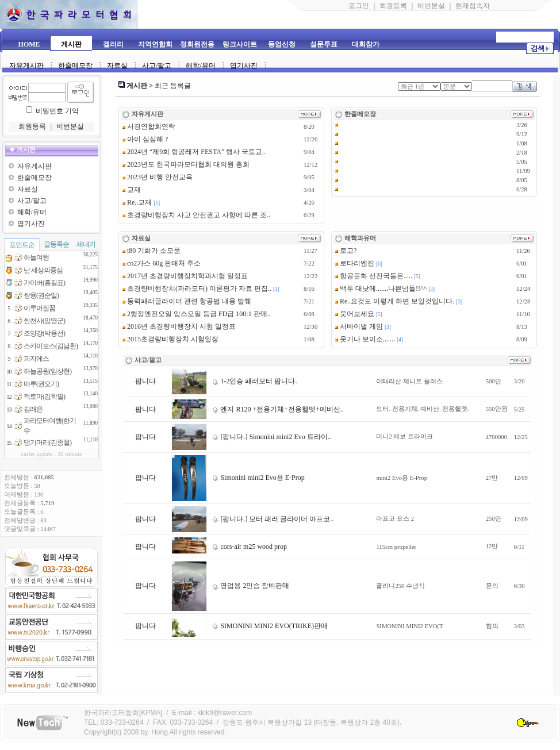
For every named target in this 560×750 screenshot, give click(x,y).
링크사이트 (240, 44)
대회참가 (366, 44)
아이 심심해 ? (145, 139)
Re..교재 (137, 202)
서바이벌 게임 (359, 326)
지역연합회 (155, 44)
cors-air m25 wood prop (250, 547)
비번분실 (431, 6)
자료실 (117, 66)
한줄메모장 (75, 66)
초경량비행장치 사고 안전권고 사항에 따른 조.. (196, 215)
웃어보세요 (355, 314)
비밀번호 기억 (57, 111)
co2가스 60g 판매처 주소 (162, 263)
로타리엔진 (355, 263)
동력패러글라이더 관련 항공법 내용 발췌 (187, 301)
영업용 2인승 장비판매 (251, 586)
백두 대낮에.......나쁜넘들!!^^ (381, 289)
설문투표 (324, 44)
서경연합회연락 (149, 126)
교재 (132, 190)
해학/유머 (200, 66)
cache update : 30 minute (51, 454)
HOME (29, 44)
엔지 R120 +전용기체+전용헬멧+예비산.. (278, 409)
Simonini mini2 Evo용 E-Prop (258, 478)
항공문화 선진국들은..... (374, 276)
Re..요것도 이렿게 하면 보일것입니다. (395, 301)
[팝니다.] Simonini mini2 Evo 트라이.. (271, 437)
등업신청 (282, 44)
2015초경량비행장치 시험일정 (170, 339)
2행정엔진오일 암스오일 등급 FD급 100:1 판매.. (197, 314)
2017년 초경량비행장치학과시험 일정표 (185, 276)
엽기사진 (244, 66)
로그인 (359, 6)
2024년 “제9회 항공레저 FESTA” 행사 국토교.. (194, 152)
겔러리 (113, 44)
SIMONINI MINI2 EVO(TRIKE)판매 (270, 626)
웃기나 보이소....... (365, 339)
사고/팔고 (157, 66)
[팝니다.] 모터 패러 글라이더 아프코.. (273, 519)
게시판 (71, 44)
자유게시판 (26, 66)
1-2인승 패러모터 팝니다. (254, 381)
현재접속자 (473, 6)
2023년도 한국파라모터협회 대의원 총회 (186, 164)
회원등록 (393, 6)
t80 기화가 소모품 (151, 251)
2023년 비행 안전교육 (158, 177)
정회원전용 (197, 44)
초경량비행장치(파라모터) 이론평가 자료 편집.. (197, 289)
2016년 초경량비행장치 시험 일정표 (179, 326)
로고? (346, 251)
